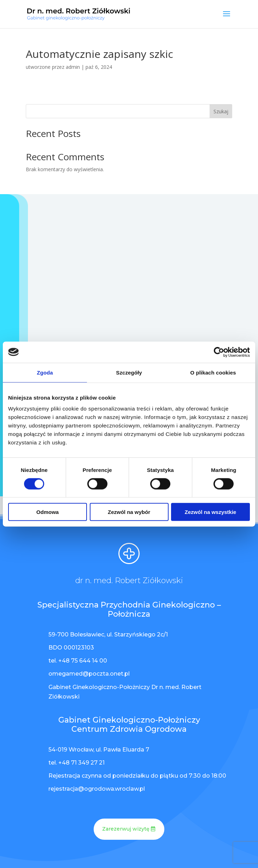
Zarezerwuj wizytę (126, 829)
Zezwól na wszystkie (211, 512)
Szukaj (221, 111)
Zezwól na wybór (129, 512)
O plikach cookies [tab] (213, 372)
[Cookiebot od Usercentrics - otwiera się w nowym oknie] (219, 352)
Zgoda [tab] (45, 372)
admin (73, 67)
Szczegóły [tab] (129, 372)
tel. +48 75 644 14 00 (78, 661)
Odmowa (48, 512)
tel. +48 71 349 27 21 (77, 763)
